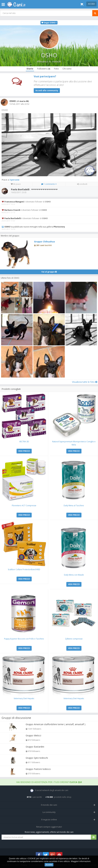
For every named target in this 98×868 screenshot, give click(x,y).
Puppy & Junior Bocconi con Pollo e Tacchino (24, 639)
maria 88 (56, 62)
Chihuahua (42, 62)
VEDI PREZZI (24, 451)
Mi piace (16, 184)
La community (49, 812)
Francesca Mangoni (14, 202)
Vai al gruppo (49, 272)
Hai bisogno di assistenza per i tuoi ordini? (49, 782)
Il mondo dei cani (49, 805)
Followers (44, 69)
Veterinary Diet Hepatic (24, 698)
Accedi (91, 4)
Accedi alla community (47, 90)
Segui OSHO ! (49, 23)
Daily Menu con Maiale (74, 575)
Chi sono (67, 69)
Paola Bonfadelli (13, 218)
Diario (30, 69)
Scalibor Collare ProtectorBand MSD (24, 569)
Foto (56, 69)
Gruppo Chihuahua (44, 242)
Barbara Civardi (12, 210)
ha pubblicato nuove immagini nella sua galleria (35, 227)
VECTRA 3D (24, 442)
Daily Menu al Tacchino (74, 506)
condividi (82, 184)
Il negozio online (49, 819)
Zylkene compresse (74, 639)
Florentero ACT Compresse (24, 506)
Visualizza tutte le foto (85, 382)
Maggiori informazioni (81, 861)
